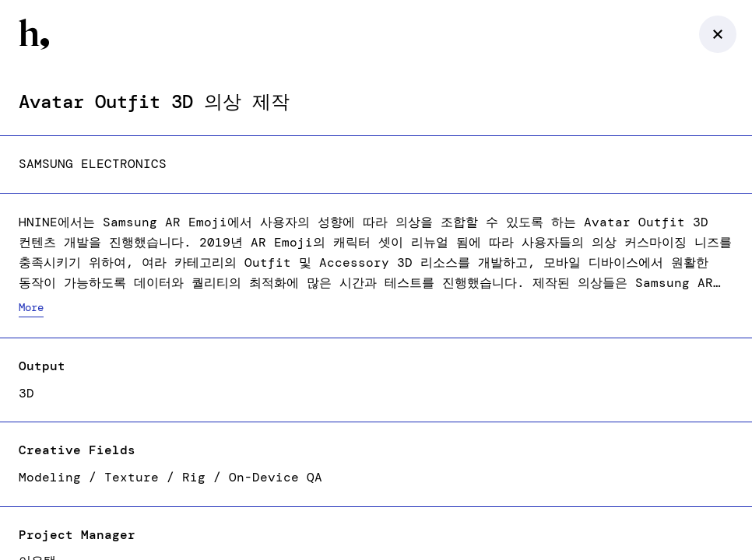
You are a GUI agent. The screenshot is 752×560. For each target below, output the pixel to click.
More (31, 307)
